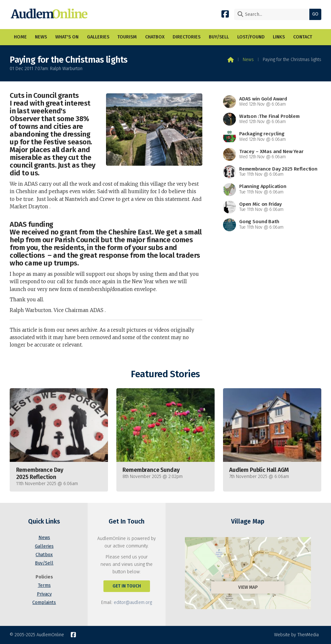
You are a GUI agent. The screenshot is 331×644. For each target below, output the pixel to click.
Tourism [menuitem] (127, 37)
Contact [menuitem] (303, 37)
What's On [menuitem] (67, 37)
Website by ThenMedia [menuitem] (296, 635)
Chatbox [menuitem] (155, 37)
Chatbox (44, 555)
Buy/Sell (44, 563)
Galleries (44, 546)
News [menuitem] (41, 37)
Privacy (44, 594)
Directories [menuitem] (187, 37)
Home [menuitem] (20, 37)
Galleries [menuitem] (98, 37)
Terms (44, 585)
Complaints (44, 602)
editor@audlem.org (133, 602)
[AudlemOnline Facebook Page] (225, 14)
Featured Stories (165, 374)
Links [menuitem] (279, 37)
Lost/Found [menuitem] (251, 37)
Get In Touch (127, 586)
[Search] (273, 14)
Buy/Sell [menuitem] (219, 37)
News (248, 60)
